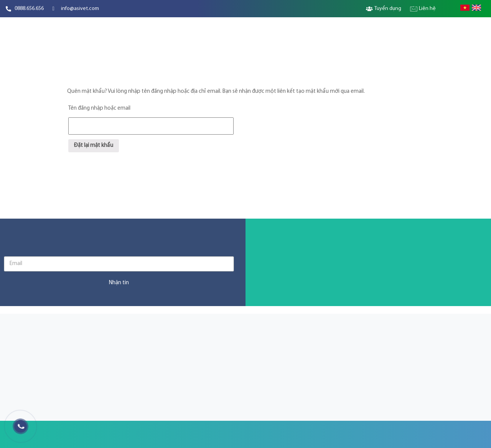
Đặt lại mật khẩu (94, 146)
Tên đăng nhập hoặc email (99, 108)
